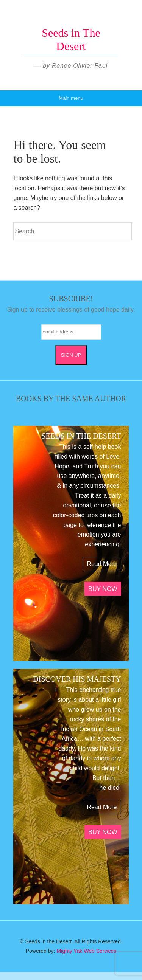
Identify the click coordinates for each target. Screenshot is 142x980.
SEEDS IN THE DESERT (81, 436)
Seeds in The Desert (71, 39)
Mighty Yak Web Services (86, 951)
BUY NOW (103, 589)
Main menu (71, 98)
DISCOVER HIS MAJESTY (77, 679)
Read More (102, 564)
